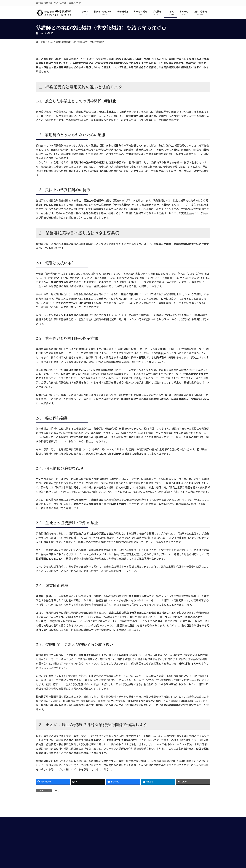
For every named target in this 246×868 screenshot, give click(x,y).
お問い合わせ (140, 855)
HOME (104, 855)
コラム (56, 791)
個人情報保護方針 (120, 855)
